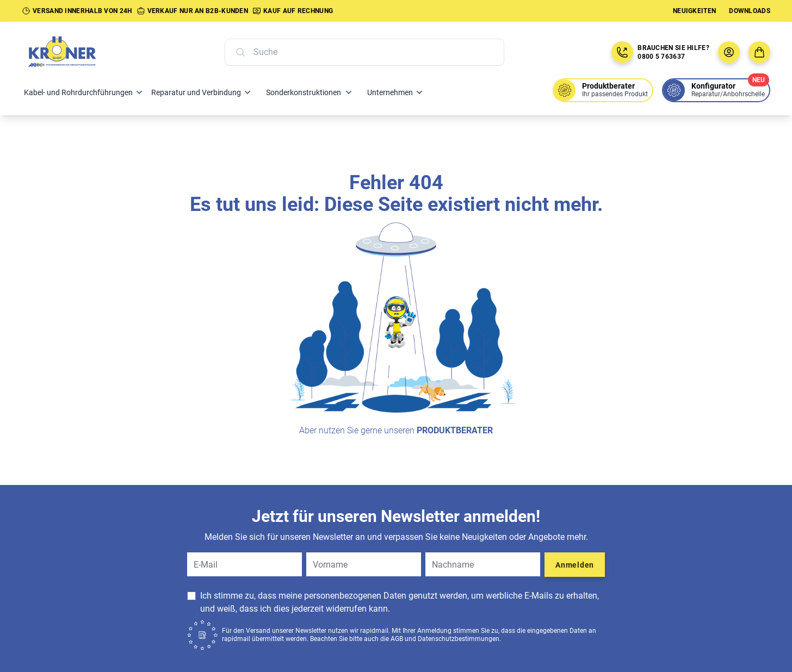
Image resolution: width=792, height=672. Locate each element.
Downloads (750, 11)
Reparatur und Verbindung (196, 92)
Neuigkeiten (694, 11)
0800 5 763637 (661, 57)
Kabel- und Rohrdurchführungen (78, 92)
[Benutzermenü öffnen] (729, 52)
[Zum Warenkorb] (759, 52)
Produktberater (455, 430)
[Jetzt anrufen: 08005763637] (622, 52)
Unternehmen (390, 92)
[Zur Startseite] (74, 52)
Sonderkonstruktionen (304, 92)
